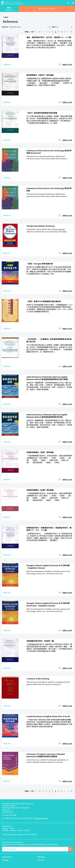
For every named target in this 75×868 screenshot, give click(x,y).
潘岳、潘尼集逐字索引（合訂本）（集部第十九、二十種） (49, 37)
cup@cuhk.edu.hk (41, 818)
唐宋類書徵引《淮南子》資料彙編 (40, 75)
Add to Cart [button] (67, 65)
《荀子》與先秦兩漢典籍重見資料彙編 (42, 113)
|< (40, 32)
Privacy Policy (7, 857)
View (54, 27)
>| (71, 32)
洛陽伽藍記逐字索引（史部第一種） (41, 641)
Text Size (41, 860)
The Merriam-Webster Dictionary (41, 226)
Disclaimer (41, 857)
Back (6, 17)
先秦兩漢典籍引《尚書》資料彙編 (40, 490)
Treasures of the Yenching (38, 679)
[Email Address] (35, 849)
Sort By (5, 27)
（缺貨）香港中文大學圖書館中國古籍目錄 (44, 301)
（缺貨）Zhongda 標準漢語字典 (40, 264)
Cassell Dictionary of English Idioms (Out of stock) (48, 716)
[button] (47, 9)
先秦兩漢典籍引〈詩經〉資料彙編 (40, 452)
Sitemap (5, 860)
